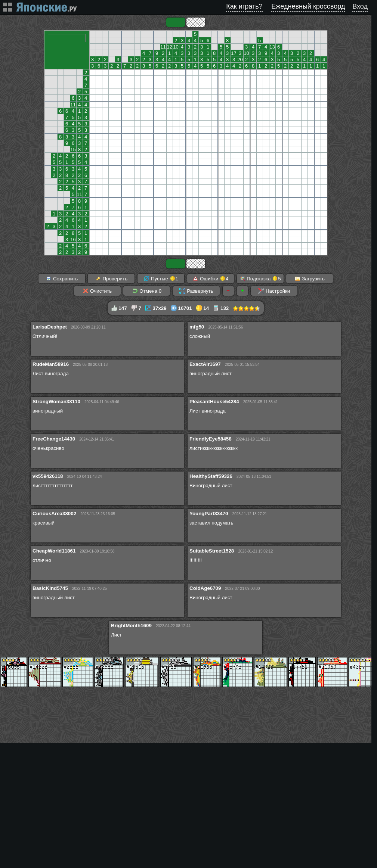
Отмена (147, 291)
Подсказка (260, 279)
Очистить (97, 291)
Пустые (161, 279)
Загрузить (310, 279)
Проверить (111, 279)
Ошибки (210, 279)
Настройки (274, 291)
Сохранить (62, 279)
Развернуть (196, 291)
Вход (360, 6)
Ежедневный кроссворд (308, 6)
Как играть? (244, 6)
